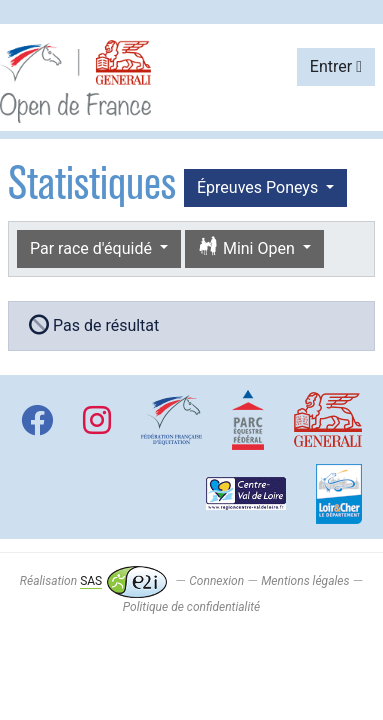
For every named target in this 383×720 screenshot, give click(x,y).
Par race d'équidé (93, 248)
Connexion (216, 581)
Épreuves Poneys (259, 187)
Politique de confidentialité (191, 607)
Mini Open (248, 247)
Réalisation (93, 581)
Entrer (336, 66)
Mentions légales (305, 581)
